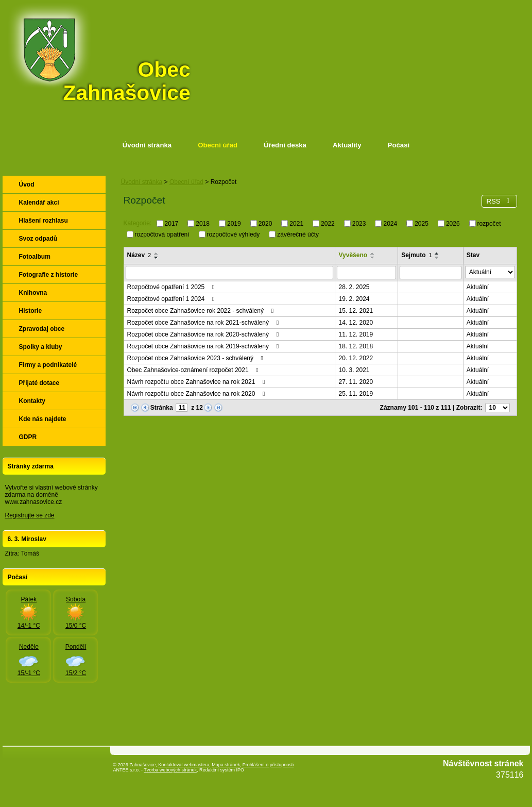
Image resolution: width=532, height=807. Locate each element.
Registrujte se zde (30, 515)
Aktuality (347, 145)
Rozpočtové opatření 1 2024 (172, 299)
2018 (203, 224)
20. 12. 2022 (356, 358)
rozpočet (489, 224)
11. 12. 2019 (356, 334)
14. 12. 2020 (356, 323)
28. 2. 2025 (354, 287)
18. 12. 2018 (356, 346)
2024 (390, 224)
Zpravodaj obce (42, 329)
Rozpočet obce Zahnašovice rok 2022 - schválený (202, 311)
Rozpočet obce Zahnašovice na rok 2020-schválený (204, 334)
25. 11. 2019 (356, 394)
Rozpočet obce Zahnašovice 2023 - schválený (197, 358)
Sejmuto (416, 255)
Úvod (27, 184)
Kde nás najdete (43, 419)
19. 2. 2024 (354, 299)
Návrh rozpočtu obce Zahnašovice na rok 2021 (198, 382)
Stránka (162, 408)
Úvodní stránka (147, 145)
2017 (172, 224)
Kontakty (32, 401)
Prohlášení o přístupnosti (268, 765)
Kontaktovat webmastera (184, 765)
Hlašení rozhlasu (44, 221)
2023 (359, 224)
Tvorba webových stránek (170, 770)
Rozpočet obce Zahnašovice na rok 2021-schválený (204, 323)
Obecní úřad (218, 145)
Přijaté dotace (39, 383)
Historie (31, 311)
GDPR (28, 437)
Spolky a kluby (41, 347)
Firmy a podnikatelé (48, 365)
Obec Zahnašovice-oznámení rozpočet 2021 (194, 370)
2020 (265, 224)
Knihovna (33, 293)
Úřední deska (285, 145)
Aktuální (478, 287)
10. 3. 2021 (354, 370)
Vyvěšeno (353, 255)
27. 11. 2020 (356, 382)
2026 (453, 224)
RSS (499, 201)
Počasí (399, 145)
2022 (328, 224)
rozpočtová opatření (162, 234)
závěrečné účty (298, 234)
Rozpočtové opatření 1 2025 (172, 287)
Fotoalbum (35, 257)
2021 (296, 224)
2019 (234, 224)
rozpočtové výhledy (234, 234)
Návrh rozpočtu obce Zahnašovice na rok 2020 (198, 394)
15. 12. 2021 (356, 311)
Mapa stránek (226, 765)
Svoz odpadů (38, 239)
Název (139, 255)
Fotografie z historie (49, 275)
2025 (422, 224)
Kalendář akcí (39, 203)
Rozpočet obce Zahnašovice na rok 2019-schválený (204, 346)
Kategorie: (138, 223)
